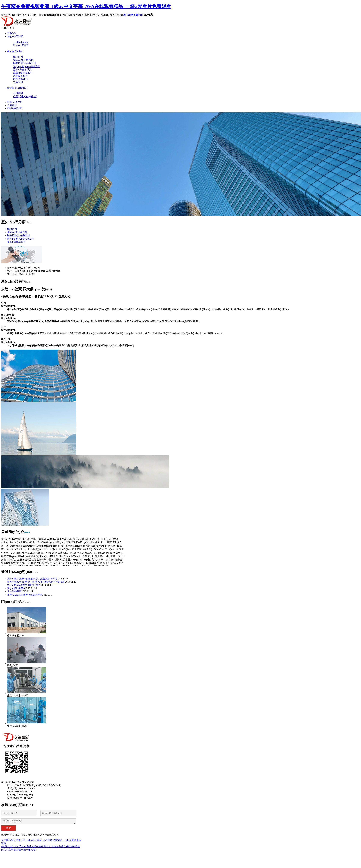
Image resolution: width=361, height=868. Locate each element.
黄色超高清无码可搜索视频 (66, 846)
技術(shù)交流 (14, 102)
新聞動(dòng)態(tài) (17, 88)
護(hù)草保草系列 (22, 70)
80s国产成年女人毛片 (12, 846)
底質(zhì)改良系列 (23, 73)
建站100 (28, 798)
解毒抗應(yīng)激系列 (25, 63)
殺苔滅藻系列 (20, 79)
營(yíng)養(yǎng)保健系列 (27, 66)
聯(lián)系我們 (15, 108)
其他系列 (18, 82)
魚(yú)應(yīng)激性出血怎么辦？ (24, 585)
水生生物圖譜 (14, 591)
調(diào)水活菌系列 (23, 60)
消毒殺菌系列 (20, 76)
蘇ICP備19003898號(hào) (20, 795)
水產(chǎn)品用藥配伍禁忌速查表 (25, 595)
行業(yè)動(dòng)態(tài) (25, 96)
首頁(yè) (12, 33)
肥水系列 (18, 57)
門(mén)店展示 (21, 45)
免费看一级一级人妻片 (26, 850)
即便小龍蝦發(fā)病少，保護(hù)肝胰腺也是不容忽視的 (36, 582)
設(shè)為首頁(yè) (133, 15)
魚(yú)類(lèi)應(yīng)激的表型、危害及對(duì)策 (32, 579)
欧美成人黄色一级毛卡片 (37, 846)
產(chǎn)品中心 (15, 51)
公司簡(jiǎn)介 (21, 42)
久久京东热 (7, 850)
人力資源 (12, 105)
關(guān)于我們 (15, 36)
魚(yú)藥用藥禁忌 (16, 588)
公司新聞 (18, 93)
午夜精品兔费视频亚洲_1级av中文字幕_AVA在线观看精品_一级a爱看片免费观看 (86, 6)
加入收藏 (148, 15)
